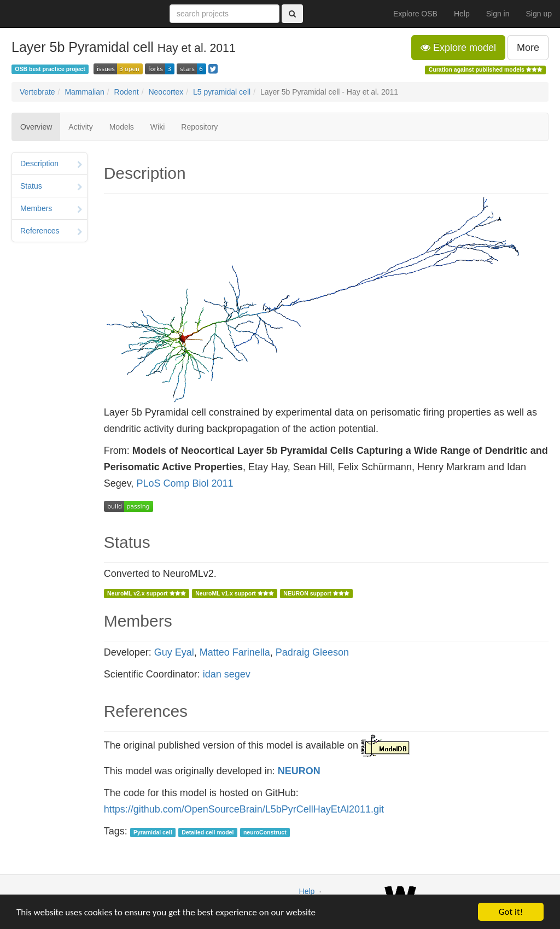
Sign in (498, 14)
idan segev (227, 674)
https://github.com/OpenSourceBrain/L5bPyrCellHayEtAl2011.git (244, 809)
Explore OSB (415, 14)
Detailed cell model (208, 832)
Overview (36, 127)
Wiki (157, 127)
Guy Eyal (174, 652)
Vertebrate (37, 92)
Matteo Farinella (235, 652)
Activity (80, 127)
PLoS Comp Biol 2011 (185, 483)
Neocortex (166, 92)
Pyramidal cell (153, 832)
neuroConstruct (265, 832)
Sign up (539, 14)
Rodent (127, 92)
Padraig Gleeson (312, 652)
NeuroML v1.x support (235, 593)
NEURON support (316, 593)
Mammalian (84, 92)
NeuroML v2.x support (147, 593)
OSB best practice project (50, 69)
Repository (199, 127)
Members (51, 209)
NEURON (299, 771)
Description (51, 165)
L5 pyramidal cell (222, 92)
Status (51, 187)
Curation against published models (486, 69)
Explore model (458, 48)
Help (462, 14)
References (51, 232)
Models (122, 127)
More (528, 48)
